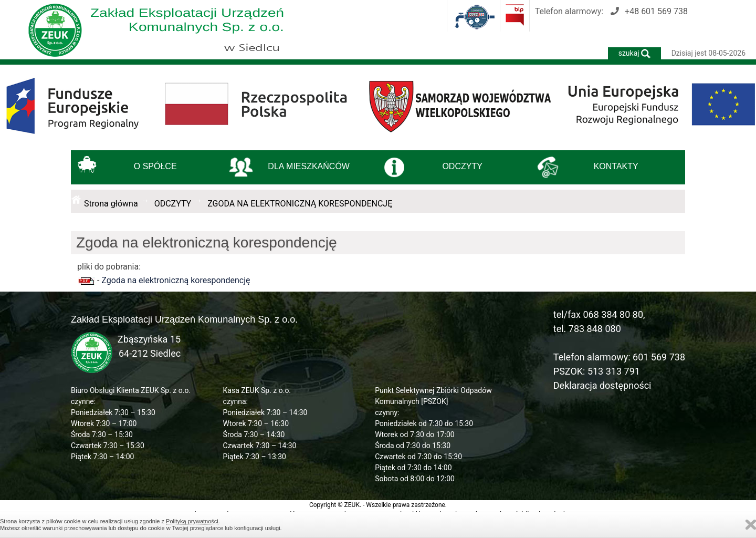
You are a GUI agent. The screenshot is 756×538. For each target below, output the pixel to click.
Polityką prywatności (192, 521)
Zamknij (751, 525)
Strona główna (111, 204)
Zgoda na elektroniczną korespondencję (176, 280)
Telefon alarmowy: (611, 11)
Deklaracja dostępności (602, 385)
